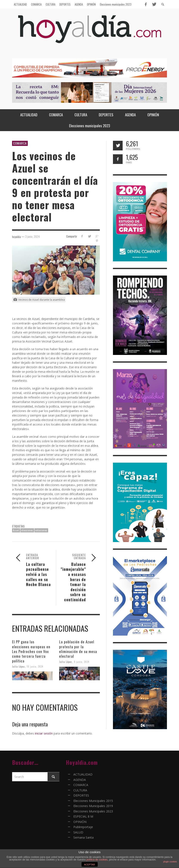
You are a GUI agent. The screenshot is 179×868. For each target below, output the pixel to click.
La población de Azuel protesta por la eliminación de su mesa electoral (78, 649)
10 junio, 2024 (35, 667)
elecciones (27, 530)
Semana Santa (83, 837)
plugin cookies (170, 862)
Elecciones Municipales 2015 (93, 801)
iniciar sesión (44, 733)
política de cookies (97, 860)
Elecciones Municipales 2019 (93, 806)
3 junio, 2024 (32, 236)
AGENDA (80, 780)
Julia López (19, 667)
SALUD (78, 832)
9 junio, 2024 (82, 662)
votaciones (41, 530)
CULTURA (80, 790)
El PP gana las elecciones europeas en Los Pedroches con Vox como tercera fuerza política (31, 651)
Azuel (16, 530)
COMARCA (20, 143)
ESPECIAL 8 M (83, 816)
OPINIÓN (80, 822)
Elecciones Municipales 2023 (93, 811)
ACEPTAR (89, 865)
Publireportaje (83, 827)
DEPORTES (81, 795)
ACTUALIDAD (83, 774)
